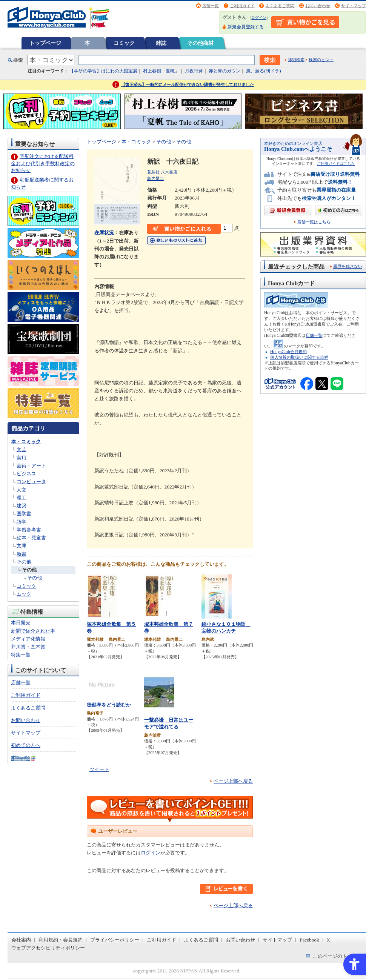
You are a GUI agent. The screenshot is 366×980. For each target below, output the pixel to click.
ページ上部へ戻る (233, 781)
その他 (24, 562)
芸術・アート (31, 466)
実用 (22, 458)
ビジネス (26, 474)
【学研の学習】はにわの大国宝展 (103, 71)
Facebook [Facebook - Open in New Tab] (309, 940)
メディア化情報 (28, 639)
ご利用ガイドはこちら (336, 164)
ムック (24, 594)
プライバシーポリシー (115, 940)
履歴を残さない (348, 266)
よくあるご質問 (280, 6)
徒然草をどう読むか (109, 705)
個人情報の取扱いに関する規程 (299, 357)
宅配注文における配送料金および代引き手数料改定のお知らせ (43, 163)
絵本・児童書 (31, 538)
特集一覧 (21, 655)
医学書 (24, 514)
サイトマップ (354, 6)
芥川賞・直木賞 (28, 647)
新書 (22, 554)
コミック (124, 43)
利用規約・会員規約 (61, 940)
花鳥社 (153, 172)
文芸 (22, 449)
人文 (22, 490)
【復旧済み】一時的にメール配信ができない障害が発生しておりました (188, 84)
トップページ (45, 43)
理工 (22, 498)
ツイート (99, 769)
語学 (22, 522)
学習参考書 (29, 530)
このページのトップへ (337, 956)
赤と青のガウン (225, 71)
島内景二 (155, 178)
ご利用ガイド (242, 6)
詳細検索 (296, 60)
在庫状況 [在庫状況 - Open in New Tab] (104, 233)
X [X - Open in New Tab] (329, 940)
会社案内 (21, 940)
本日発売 (21, 623)
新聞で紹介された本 (33, 631)
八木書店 (169, 172)
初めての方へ (26, 745)
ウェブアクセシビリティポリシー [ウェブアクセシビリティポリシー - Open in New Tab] (48, 948)
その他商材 (200, 43)
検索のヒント (321, 60)
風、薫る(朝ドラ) (263, 71)
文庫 (22, 546)
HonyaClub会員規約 (288, 352)
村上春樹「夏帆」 (161, 71)
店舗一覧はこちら (314, 222)
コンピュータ (31, 482)
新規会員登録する (246, 27)
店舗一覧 (211, 6)
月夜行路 (194, 71)
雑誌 (161, 43)
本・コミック (26, 442)
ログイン (259, 18)
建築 (22, 506)
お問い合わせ (318, 6)
